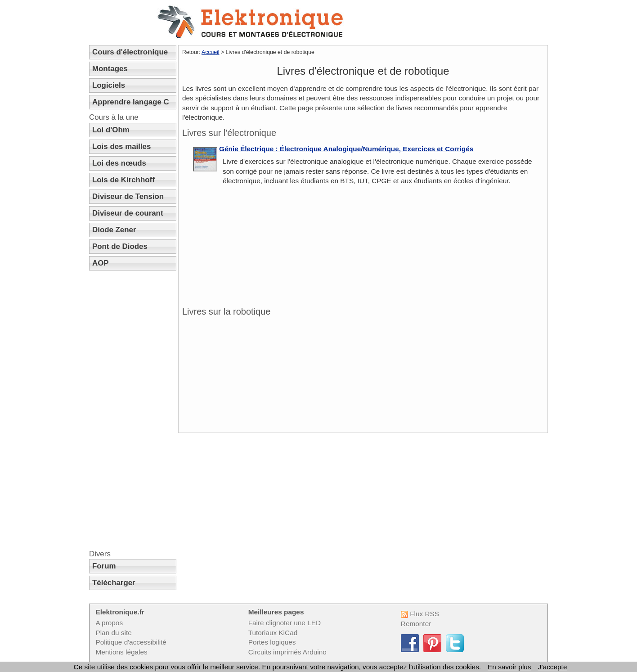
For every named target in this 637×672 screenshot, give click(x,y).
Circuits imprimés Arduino (287, 652)
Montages (110, 69)
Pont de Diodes (120, 246)
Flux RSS (420, 614)
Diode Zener (114, 230)
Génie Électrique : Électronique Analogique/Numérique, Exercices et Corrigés (346, 149)
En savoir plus (509, 667)
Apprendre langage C (131, 102)
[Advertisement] (133, 410)
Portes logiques (272, 642)
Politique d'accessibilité (131, 642)
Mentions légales (121, 652)
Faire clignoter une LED (285, 623)
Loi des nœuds (119, 163)
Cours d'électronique (130, 52)
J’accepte (553, 667)
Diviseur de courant (128, 213)
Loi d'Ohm (111, 130)
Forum (104, 566)
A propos (109, 623)
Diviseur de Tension (128, 196)
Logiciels (109, 85)
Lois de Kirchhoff (123, 180)
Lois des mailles (121, 147)
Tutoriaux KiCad (273, 633)
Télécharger (114, 583)
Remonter (416, 624)
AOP (101, 263)
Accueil (211, 52)
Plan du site (113, 633)
